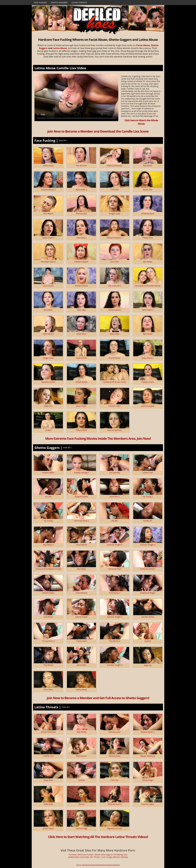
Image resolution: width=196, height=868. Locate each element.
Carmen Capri (115, 406)
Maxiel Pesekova (148, 756)
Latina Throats (79, 3)
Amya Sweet (48, 828)
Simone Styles (48, 593)
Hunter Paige (81, 828)
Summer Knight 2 (115, 665)
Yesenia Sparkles (115, 430)
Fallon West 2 (48, 238)
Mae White (81, 732)
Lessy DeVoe (81, 545)
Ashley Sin (148, 521)
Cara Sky (115, 780)
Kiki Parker (148, 262)
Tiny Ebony (48, 665)
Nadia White (81, 358)
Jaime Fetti (81, 665)
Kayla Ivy (148, 665)
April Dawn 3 (81, 190)
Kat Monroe (81, 166)
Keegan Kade (115, 214)
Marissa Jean (81, 214)
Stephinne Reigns (148, 593)
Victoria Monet (115, 310)
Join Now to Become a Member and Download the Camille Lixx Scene (98, 131)
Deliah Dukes (81, 382)
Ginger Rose (48, 358)
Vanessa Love (115, 732)
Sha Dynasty (115, 473)
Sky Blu (115, 521)
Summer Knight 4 (148, 545)
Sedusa (81, 780)
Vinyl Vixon (81, 334)
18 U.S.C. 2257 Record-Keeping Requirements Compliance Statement (98, 865)
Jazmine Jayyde (148, 406)
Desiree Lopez (148, 804)
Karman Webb (148, 617)
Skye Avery (115, 334)
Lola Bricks (48, 617)
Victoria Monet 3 (48, 190)
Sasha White (81, 690)
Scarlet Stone (115, 358)
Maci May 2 (81, 238)
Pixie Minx (48, 690)
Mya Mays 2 (48, 545)
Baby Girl (48, 406)
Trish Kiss (115, 190)
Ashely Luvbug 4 (81, 473)
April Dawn (148, 334)
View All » (63, 140)
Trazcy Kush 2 (48, 641)
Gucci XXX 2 (115, 497)
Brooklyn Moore (48, 262)
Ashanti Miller (48, 473)
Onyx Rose (48, 780)
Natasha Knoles (48, 382)
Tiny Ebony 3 (115, 593)
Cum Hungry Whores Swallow (115, 857)
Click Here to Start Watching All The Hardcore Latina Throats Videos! (98, 837)
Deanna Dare (115, 756)
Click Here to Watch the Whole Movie (141, 122)
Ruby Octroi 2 (148, 358)
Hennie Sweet (81, 617)
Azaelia (148, 641)
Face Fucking (40, 3)
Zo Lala (48, 497)
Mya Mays (81, 569)
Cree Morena (81, 593)
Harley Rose (148, 238)
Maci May (81, 310)
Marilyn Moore (81, 286)
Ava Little (115, 262)
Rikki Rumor (81, 756)
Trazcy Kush (81, 641)
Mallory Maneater (115, 166)
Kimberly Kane (148, 214)
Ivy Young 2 (148, 497)
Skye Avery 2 (48, 334)
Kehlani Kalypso (81, 262)
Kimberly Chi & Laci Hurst (115, 382)
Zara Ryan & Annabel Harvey (148, 286)
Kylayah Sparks (81, 497)
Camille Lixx (48, 756)
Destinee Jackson (148, 569)
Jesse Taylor (81, 406)
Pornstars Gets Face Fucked (81, 855)
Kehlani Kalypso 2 (115, 238)
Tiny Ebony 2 (115, 641)
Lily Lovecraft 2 (115, 286)
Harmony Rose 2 (81, 521)
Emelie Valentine (48, 732)
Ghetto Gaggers (59, 3)
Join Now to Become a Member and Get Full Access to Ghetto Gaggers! (98, 698)
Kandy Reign (148, 780)
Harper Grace (148, 382)
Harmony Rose (115, 569)
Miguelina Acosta (115, 828)
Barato (81, 804)
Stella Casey (48, 166)
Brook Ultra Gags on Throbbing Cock (111, 855)
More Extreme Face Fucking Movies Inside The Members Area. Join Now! (98, 438)
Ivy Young (48, 521)
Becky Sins (148, 190)
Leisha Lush (148, 473)
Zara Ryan (48, 310)
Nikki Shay (48, 804)
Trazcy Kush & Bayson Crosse (48, 569)
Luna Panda (48, 286)
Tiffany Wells (81, 430)
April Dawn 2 (148, 310)
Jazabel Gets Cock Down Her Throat (84, 857)
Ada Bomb (148, 166)
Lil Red (48, 430)
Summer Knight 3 (115, 617)
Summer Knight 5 (115, 545)
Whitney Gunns (115, 804)
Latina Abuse (60, 48)
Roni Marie (48, 214)
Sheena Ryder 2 (148, 732)
